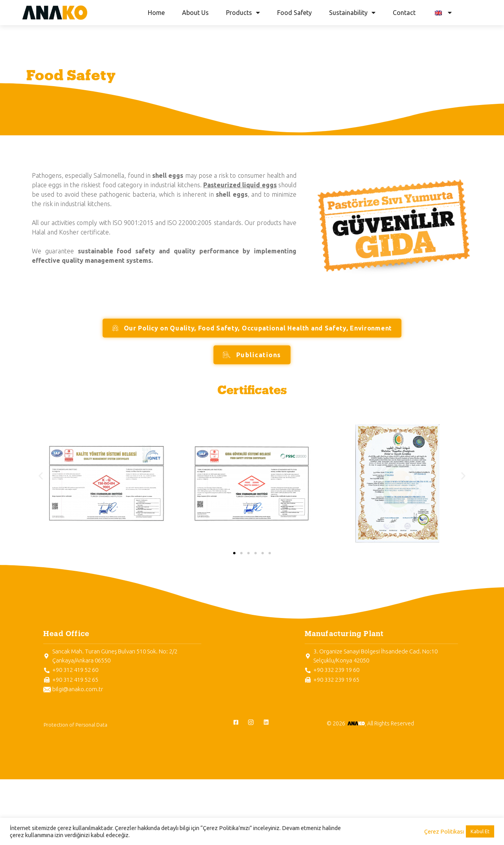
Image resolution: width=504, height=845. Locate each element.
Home (156, 13)
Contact (404, 13)
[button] (41, 475)
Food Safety (294, 13)
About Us (195, 13)
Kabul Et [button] (480, 831)
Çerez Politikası (444, 831)
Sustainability (352, 13)
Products (243, 13)
